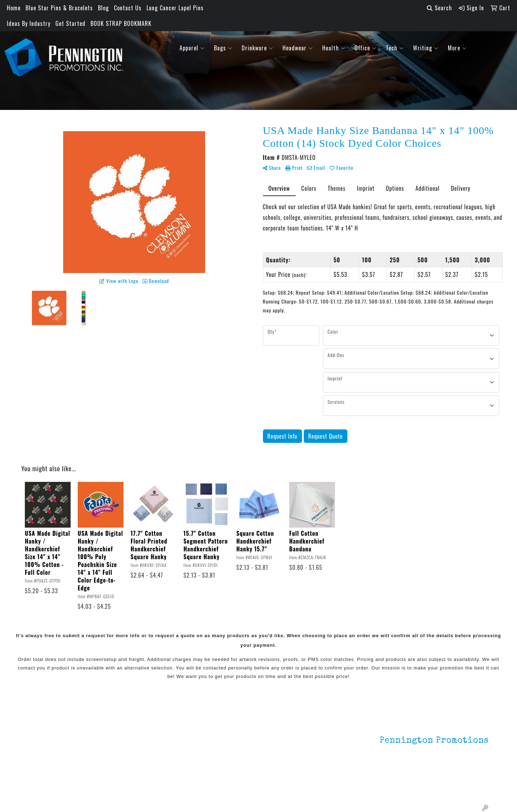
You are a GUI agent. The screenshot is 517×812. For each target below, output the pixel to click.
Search (439, 8)
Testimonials (45, 758)
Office (365, 48)
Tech (395, 48)
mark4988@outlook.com (458, 788)
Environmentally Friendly (137, 739)
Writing (426, 48)
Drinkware (257, 48)
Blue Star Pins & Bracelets (59, 8)
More (457, 48)
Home (14, 8)
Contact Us (128, 8)
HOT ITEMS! (121, 749)
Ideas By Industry (29, 23)
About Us (40, 739)
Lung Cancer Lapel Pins (175, 8)
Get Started (70, 23)
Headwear (298, 48)
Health (334, 48)
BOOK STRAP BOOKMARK (121, 23)
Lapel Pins (119, 729)
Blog (103, 8)
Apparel (192, 48)
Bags (223, 48)
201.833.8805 (471, 779)
